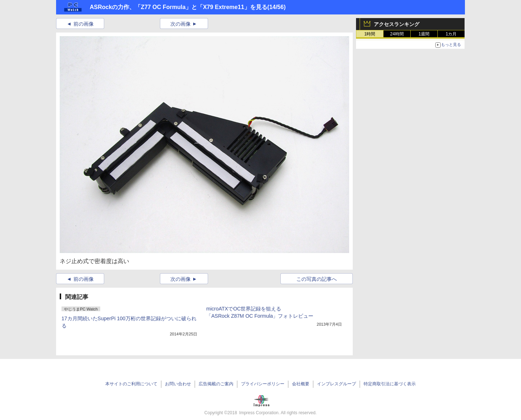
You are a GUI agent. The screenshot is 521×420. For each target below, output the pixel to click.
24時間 (397, 34)
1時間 (370, 34)
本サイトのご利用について (131, 384)
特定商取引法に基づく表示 (390, 384)
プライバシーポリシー (263, 384)
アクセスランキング (397, 24)
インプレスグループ (336, 384)
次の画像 (181, 24)
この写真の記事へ (317, 279)
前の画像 (84, 24)
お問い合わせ (178, 384)
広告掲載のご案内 (216, 384)
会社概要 (301, 384)
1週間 (424, 34)
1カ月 (451, 34)
